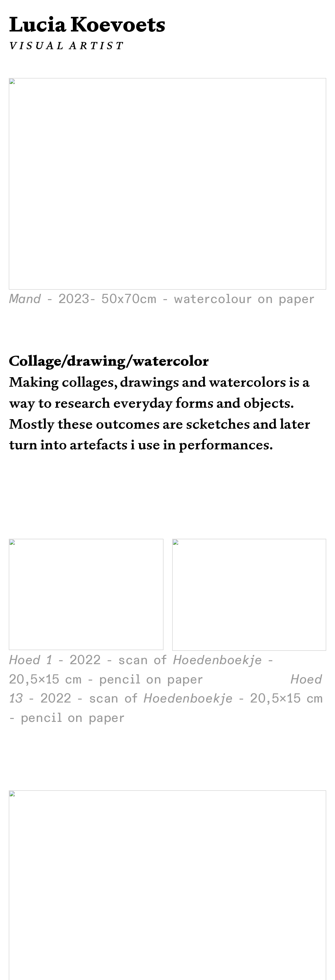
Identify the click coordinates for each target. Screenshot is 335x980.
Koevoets (118, 24)
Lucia (37, 24)
